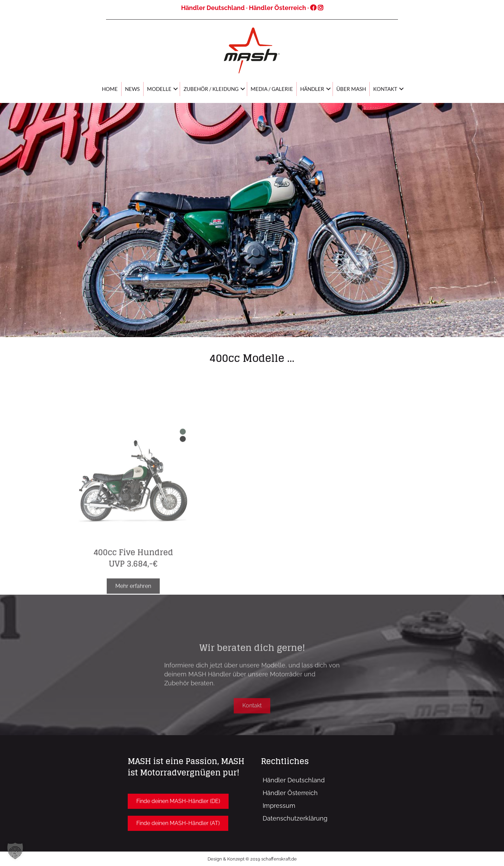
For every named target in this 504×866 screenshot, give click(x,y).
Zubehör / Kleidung (211, 89)
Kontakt (385, 89)
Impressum (279, 806)
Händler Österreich (277, 8)
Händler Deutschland (213, 8)
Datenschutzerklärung (295, 818)
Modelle (159, 89)
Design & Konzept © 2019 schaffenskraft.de (252, 859)
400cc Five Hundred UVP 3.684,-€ (133, 590)
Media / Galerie (272, 89)
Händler (312, 89)
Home (110, 89)
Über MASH (351, 89)
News (132, 89)
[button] (252, 719)
